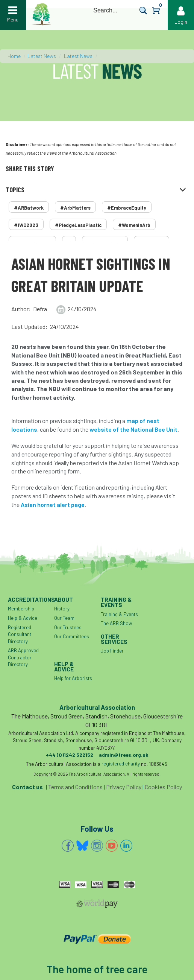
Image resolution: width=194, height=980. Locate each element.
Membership (21, 609)
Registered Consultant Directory (20, 634)
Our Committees (72, 636)
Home (14, 56)
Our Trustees (68, 627)
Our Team (64, 618)
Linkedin (126, 846)
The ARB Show (116, 623)
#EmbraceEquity (127, 208)
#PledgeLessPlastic (78, 225)
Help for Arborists (73, 678)
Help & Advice (23, 618)
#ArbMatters (75, 208)
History (62, 609)
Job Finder (112, 651)
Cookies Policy (163, 787)
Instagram (97, 846)
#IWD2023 (26, 225)
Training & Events (119, 614)
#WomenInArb (134, 225)
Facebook (68, 846)
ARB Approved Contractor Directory (23, 657)
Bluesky (82, 846)
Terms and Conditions (75, 787)
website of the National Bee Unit (133, 429)
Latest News (42, 56)
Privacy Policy (124, 787)
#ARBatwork (29, 208)
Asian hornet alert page (53, 504)
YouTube (112, 846)
